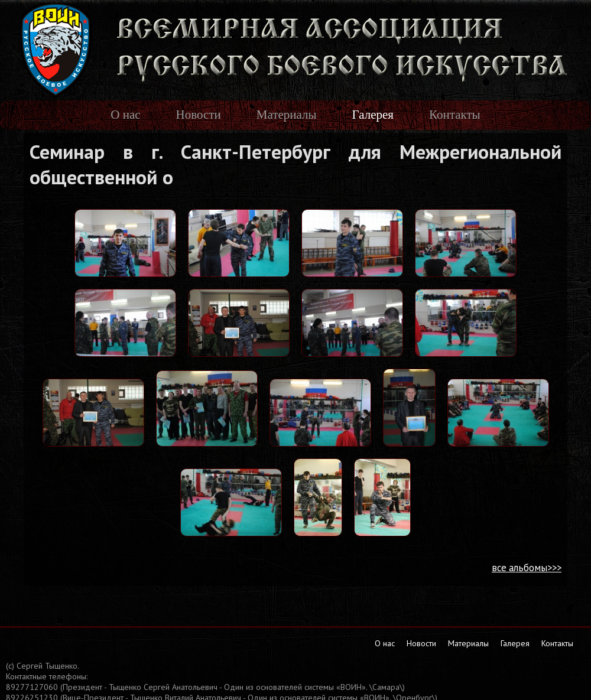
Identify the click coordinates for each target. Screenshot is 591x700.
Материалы (287, 115)
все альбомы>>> (527, 568)
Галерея (373, 115)
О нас (125, 115)
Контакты (455, 115)
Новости (199, 115)
